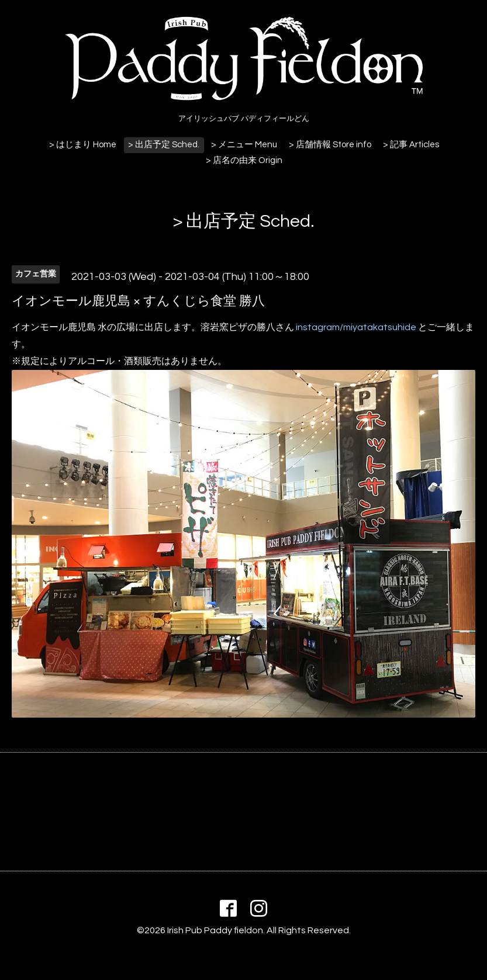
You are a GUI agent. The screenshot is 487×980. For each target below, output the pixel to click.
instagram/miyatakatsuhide (356, 327)
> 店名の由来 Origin (244, 160)
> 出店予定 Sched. (164, 145)
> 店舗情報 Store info (330, 145)
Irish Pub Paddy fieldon (215, 930)
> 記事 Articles (411, 145)
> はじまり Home (83, 145)
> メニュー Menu (244, 145)
